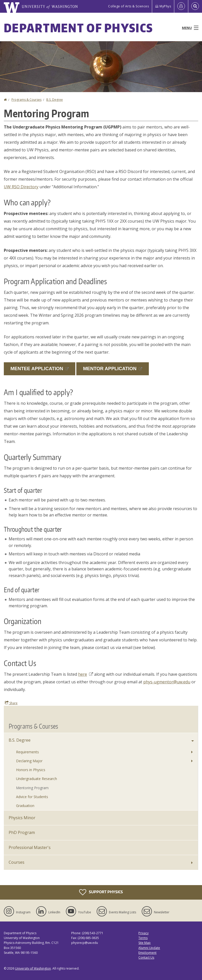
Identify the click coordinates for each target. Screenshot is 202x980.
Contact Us (146, 957)
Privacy (143, 933)
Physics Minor (22, 818)
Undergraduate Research (37, 779)
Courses (17, 862)
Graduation (25, 806)
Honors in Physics (31, 770)
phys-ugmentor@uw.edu (167, 682)
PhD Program (22, 832)
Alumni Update (149, 948)
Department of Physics (78, 28)
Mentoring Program (32, 788)
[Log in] (181, 6)
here (86, 674)
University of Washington (33, 968)
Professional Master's (30, 847)
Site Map (145, 943)
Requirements (27, 752)
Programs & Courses (26, 100)
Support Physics (101, 892)
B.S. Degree (55, 100)
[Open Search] (195, 6)
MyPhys (163, 6)
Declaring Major (29, 761)
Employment (147, 953)
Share (11, 703)
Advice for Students (32, 797)
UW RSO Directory (21, 187)
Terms (143, 938)
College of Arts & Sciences (128, 6)
